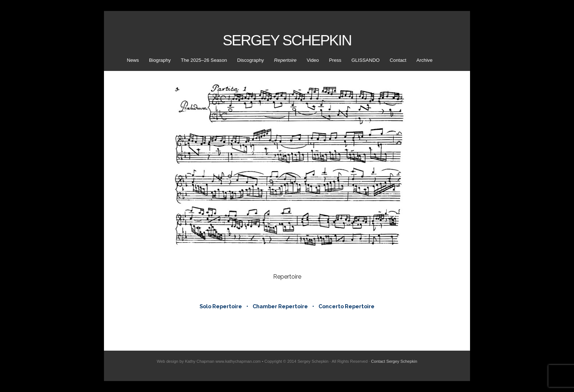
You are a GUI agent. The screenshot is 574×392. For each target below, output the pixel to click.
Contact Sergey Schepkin (394, 361)
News (133, 60)
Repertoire (286, 60)
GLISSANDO (366, 60)
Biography (160, 60)
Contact (398, 60)
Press (335, 60)
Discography (251, 60)
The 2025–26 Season (204, 60)
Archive (425, 60)
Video (313, 60)
